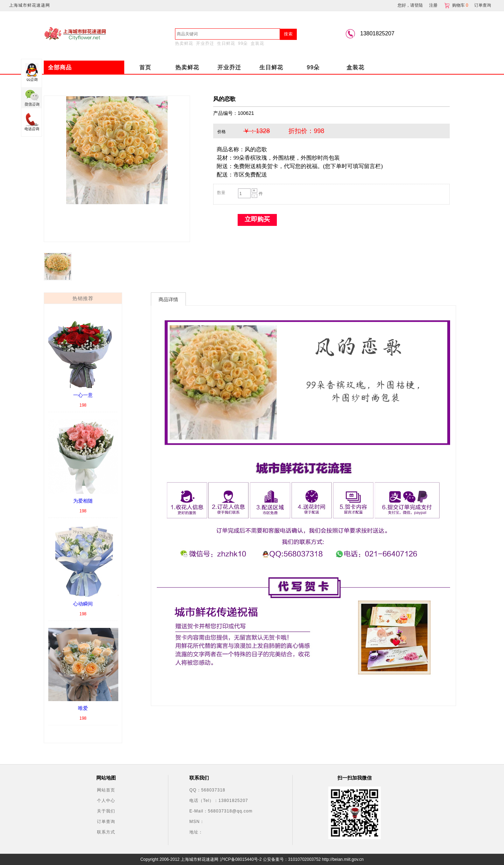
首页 (145, 67)
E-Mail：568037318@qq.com (221, 811)
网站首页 (106, 790)
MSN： (197, 822)
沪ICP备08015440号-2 (241, 859)
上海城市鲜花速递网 (30, 5)
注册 (433, 5)
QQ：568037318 (207, 790)
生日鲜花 (226, 43)
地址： (196, 832)
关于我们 (106, 811)
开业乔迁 (205, 43)
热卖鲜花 (184, 43)
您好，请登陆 (410, 5)
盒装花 (257, 43)
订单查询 (483, 5)
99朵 (243, 43)
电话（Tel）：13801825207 (219, 801)
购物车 (457, 5)
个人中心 (106, 801)
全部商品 (60, 67)
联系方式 (106, 832)
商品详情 (168, 299)
